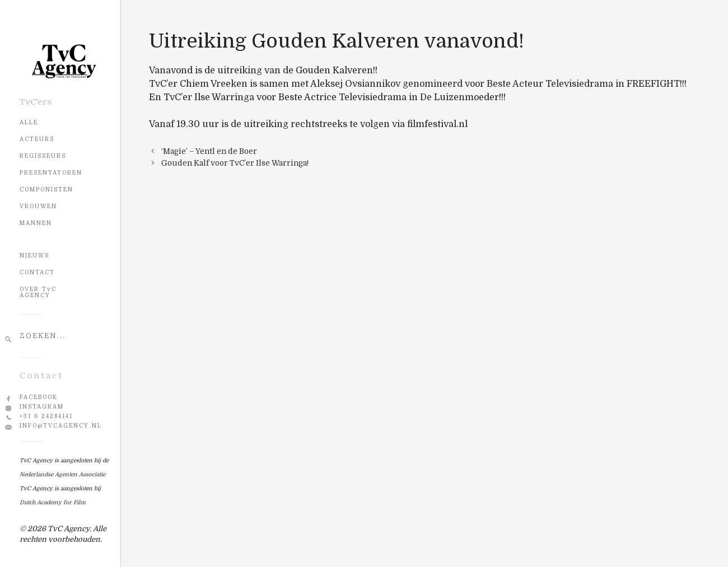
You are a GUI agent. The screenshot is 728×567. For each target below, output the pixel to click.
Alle (29, 122)
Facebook (39, 397)
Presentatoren (51, 173)
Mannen (36, 223)
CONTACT (37, 272)
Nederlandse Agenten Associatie (62, 474)
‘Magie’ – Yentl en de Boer (209, 151)
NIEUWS (34, 256)
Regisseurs (43, 156)
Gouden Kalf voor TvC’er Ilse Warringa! (235, 163)
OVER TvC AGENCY (38, 292)
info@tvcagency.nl (61, 426)
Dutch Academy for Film (53, 502)
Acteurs (37, 139)
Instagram (42, 407)
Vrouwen (38, 206)
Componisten (46, 189)
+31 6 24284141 (46, 416)
